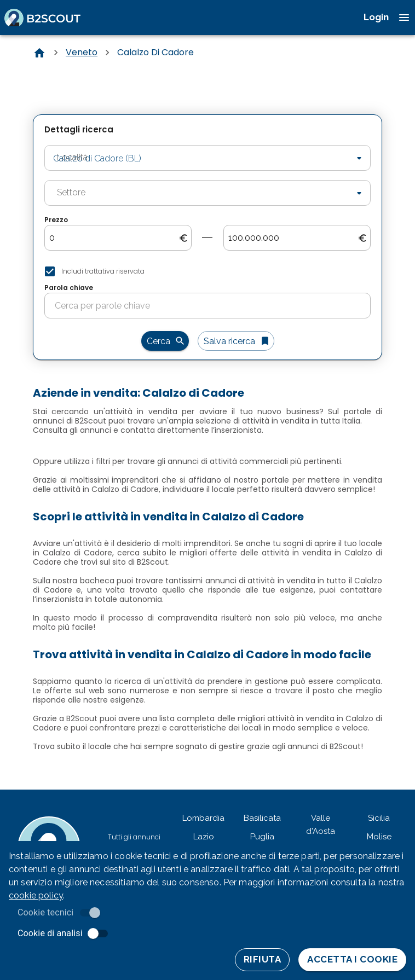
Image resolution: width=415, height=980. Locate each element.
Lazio (204, 837)
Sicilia (379, 818)
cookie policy (36, 895)
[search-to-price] (293, 238)
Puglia (262, 837)
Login (376, 17)
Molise (379, 837)
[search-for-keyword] (212, 306)
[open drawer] (404, 18)
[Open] (359, 158)
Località (64, 144)
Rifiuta (262, 960)
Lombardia (203, 818)
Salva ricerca (236, 341)
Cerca (165, 341)
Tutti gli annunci (134, 837)
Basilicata (262, 818)
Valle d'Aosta (321, 825)
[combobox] (191, 158)
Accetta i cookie (352, 960)
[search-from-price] (114, 238)
